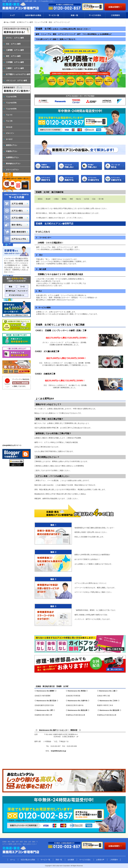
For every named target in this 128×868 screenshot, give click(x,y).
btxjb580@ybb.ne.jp (58, 751)
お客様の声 (100, 860)
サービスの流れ (95, 15)
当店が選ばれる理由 (33, 15)
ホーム (13, 860)
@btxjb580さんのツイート (12, 445)
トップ (13, 15)
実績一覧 (74, 15)
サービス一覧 (54, 15)
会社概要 (71, 860)
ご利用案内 (115, 15)
